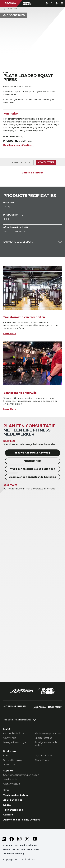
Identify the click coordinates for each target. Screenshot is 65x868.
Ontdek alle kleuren (33, 173)
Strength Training (13, 760)
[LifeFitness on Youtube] (35, 839)
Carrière (8, 815)
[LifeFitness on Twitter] (27, 839)
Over (6, 790)
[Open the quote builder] (57, 3)
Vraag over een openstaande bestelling (33, 477)
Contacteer (46, 162)
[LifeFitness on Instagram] (19, 839)
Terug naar (11, 9)
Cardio (7, 756)
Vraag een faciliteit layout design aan (33, 469)
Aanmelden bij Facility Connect (21, 820)
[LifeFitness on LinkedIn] (4, 839)
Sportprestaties (43, 738)
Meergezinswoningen (15, 742)
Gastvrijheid (10, 738)
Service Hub (10, 779)
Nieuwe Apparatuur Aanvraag (33, 453)
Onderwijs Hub (12, 784)
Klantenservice (33, 461)
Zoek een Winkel (13, 800)
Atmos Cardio (42, 760)
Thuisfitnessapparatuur (48, 733)
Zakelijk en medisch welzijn (46, 744)
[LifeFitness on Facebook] (12, 839)
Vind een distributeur (16, 795)
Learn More (10, 333)
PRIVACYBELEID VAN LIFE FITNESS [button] (21, 849)
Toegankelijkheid (13, 810)
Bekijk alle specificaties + (18, 145)
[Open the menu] (62, 3)
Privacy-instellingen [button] (26, 845)
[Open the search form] (52, 3)
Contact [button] (8, 845)
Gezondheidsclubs (14, 733)
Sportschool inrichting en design (21, 775)
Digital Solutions (44, 756)
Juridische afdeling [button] (14, 854)
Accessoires (10, 765)
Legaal (7, 805)
